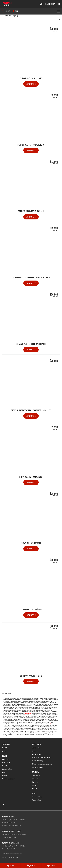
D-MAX (5, 748)
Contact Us (36, 776)
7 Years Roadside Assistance (42, 764)
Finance (5, 776)
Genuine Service (38, 767)
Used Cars (6, 766)
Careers (35, 782)
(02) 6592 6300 (11, 823)
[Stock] (10, 866)
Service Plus (36, 748)
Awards (35, 788)
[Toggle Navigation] (59, 11)
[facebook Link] (4, 804)
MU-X (4, 751)
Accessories (36, 754)
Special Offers (7, 769)
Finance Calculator (9, 779)
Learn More (30, 84)
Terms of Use (37, 800)
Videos (35, 785)
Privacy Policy (37, 797)
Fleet (4, 772)
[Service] (31, 866)
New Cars (6, 760)
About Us (35, 779)
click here (28, 713)
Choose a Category (31, 18)
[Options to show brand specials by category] (31, 20)
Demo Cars (6, 763)
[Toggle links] (10, 857)
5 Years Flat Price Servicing (41, 758)
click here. (53, 724)
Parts (34, 751)
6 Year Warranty (38, 761)
